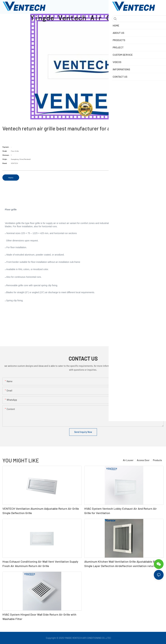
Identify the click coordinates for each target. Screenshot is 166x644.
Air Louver (128, 460)
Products (157, 460)
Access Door (143, 460)
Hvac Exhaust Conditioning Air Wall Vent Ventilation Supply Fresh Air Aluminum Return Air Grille (40, 564)
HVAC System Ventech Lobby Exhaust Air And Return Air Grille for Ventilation (121, 511)
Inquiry (11, 178)
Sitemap (116, 638)
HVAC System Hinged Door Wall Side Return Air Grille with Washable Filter (39, 617)
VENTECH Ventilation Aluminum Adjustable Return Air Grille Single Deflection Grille (41, 511)
